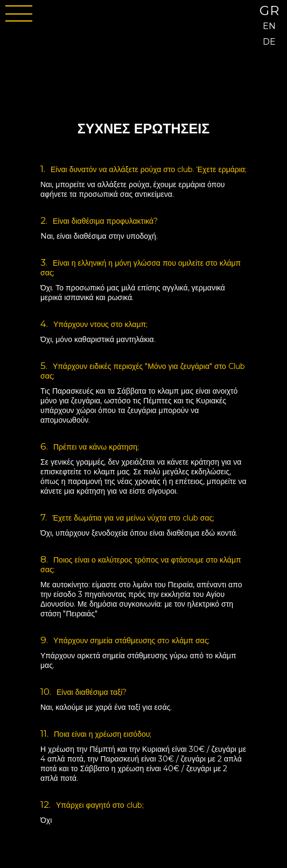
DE (269, 42)
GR (270, 10)
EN (269, 26)
